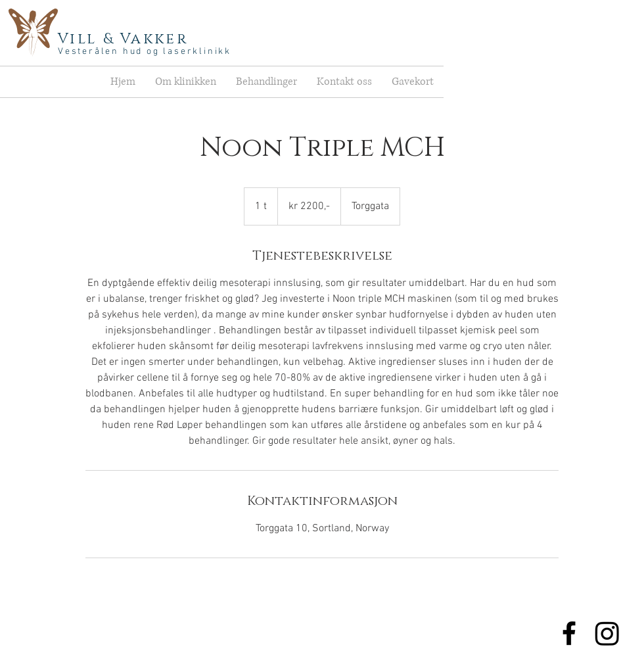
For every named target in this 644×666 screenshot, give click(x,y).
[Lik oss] (569, 633)
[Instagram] (607, 633)
